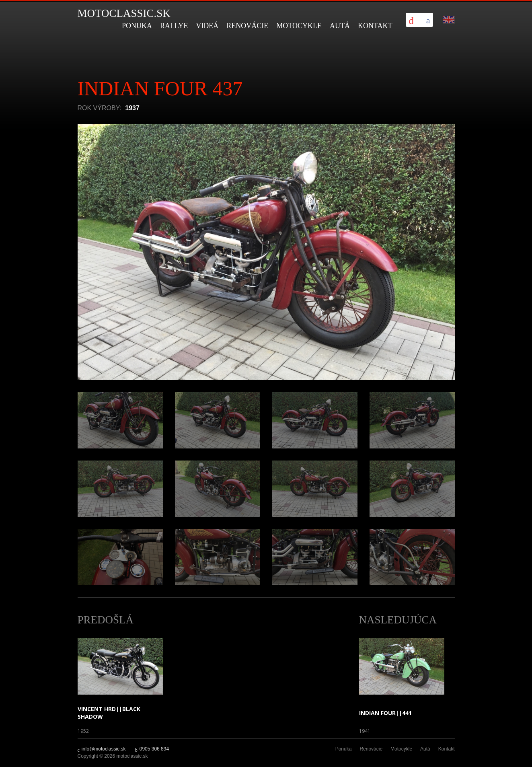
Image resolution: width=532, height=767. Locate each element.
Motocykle (299, 26)
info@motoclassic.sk (104, 749)
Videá (207, 26)
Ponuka (137, 26)
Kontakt (375, 26)
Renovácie (247, 26)
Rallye (174, 26)
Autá (340, 26)
